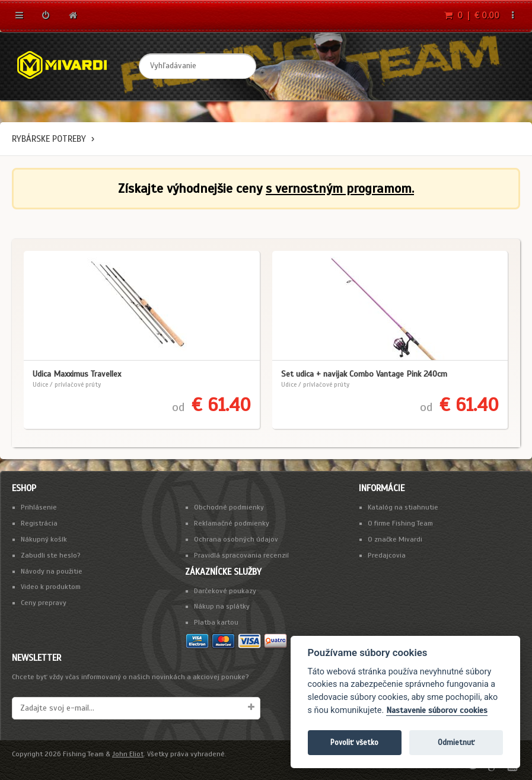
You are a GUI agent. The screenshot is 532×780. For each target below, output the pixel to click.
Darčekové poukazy (225, 591)
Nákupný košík (44, 539)
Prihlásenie (39, 507)
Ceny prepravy (44, 603)
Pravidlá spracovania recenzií (241, 555)
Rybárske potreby (49, 139)
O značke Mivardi (395, 539)
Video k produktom (51, 587)
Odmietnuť (456, 742)
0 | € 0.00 (472, 15)
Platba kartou (216, 622)
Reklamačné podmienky (232, 523)
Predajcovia (387, 555)
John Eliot (128, 754)
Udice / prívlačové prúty (67, 384)
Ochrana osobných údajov (236, 539)
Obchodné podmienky (229, 507)
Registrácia (39, 523)
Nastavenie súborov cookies (437, 710)
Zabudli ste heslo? (51, 555)
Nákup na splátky (222, 606)
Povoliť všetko (354, 742)
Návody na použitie (52, 571)
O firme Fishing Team (400, 523)
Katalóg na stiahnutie (403, 507)
